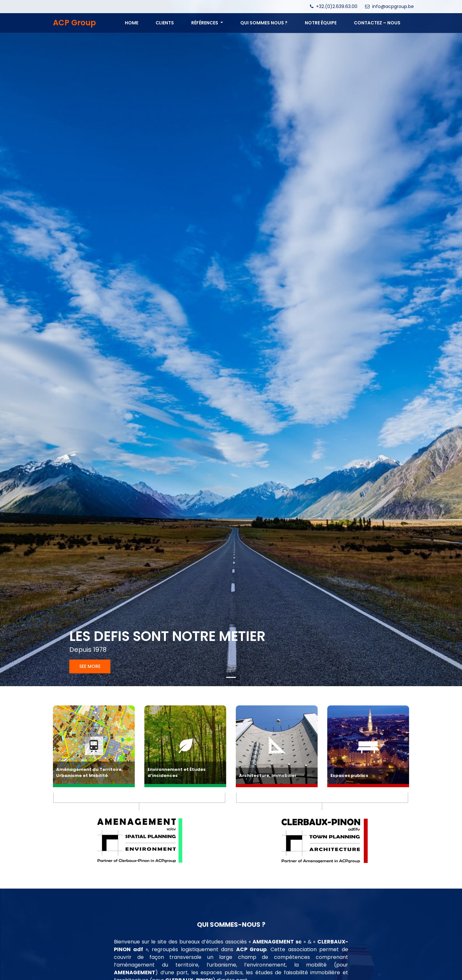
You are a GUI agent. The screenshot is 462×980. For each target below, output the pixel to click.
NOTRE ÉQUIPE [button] (321, 23)
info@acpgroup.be (393, 6)
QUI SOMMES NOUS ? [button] (264, 23)
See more (90, 666)
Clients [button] (165, 23)
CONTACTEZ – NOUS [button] (377, 23)
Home (132, 23)
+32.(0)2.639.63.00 (337, 6)
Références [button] (205, 23)
